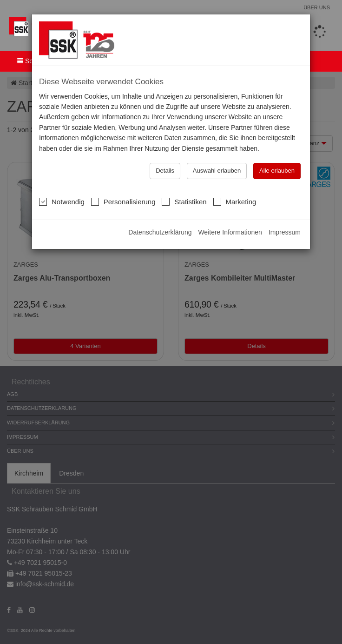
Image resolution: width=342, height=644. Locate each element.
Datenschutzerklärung (160, 232)
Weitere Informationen (230, 232)
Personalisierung (123, 201)
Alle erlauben (277, 171)
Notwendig (62, 201)
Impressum (285, 232)
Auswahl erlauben (217, 171)
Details (165, 171)
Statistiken (184, 201)
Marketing (235, 201)
